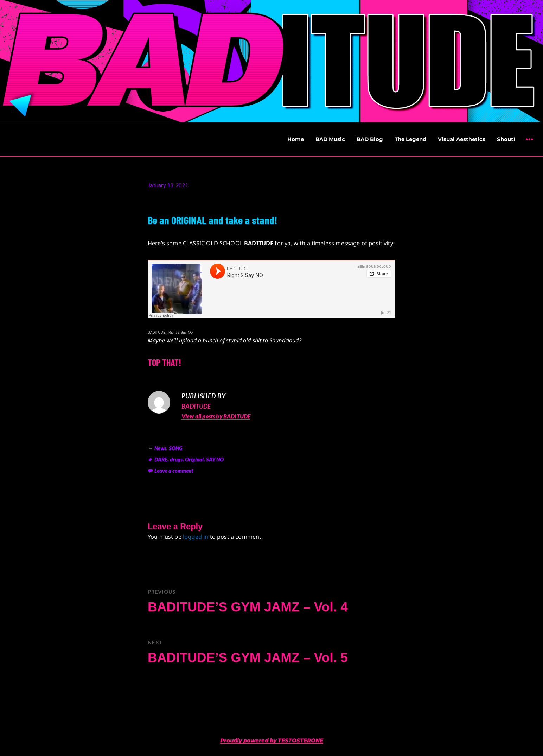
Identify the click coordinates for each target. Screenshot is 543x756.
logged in (196, 537)
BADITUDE (157, 332)
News (160, 448)
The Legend (410, 139)
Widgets (529, 144)
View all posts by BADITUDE (216, 416)
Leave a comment (174, 471)
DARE (161, 459)
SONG (176, 448)
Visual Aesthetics (462, 139)
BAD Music (330, 139)
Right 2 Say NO (181, 332)
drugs (176, 459)
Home (296, 139)
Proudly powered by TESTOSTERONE (272, 740)
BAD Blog (370, 139)
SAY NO (215, 459)
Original (194, 459)
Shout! (506, 139)
